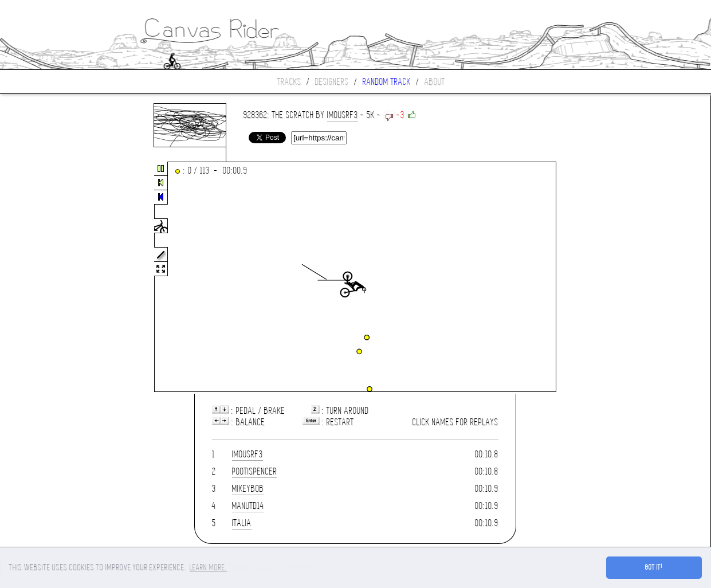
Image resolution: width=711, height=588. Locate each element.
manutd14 (248, 506)
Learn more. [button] (208, 567)
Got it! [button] (654, 567)
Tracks (289, 82)
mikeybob (248, 489)
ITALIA (242, 523)
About (435, 82)
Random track (387, 82)
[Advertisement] (48, 277)
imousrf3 (343, 115)
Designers (332, 82)
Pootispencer (255, 471)
